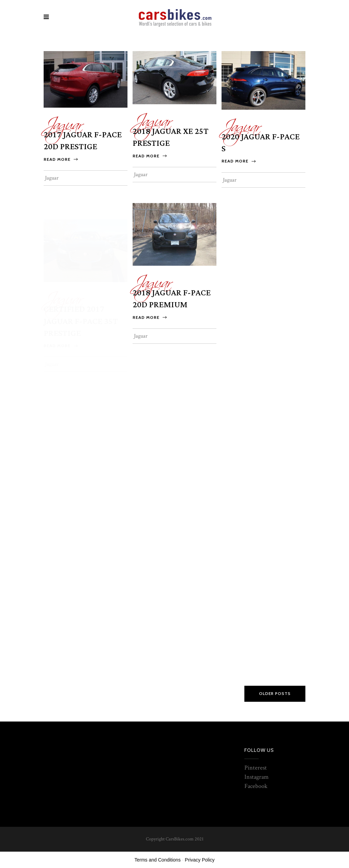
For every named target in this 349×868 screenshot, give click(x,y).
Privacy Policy (200, 860)
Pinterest (256, 768)
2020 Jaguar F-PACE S (261, 143)
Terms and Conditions (158, 860)
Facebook (256, 786)
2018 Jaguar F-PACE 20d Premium (172, 308)
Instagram (256, 777)
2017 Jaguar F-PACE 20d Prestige (83, 141)
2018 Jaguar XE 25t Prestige (171, 137)
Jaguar (63, 121)
